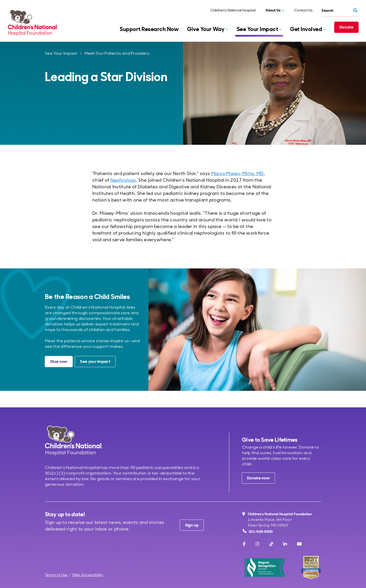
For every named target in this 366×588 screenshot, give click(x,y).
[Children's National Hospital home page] (74, 440)
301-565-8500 (258, 531)
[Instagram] (257, 544)
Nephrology (123, 180)
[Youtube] (299, 544)
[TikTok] (271, 544)
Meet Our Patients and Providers (117, 53)
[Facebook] (244, 544)
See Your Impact (61, 53)
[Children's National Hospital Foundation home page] (34, 23)
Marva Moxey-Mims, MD (238, 174)
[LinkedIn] (285, 544)
